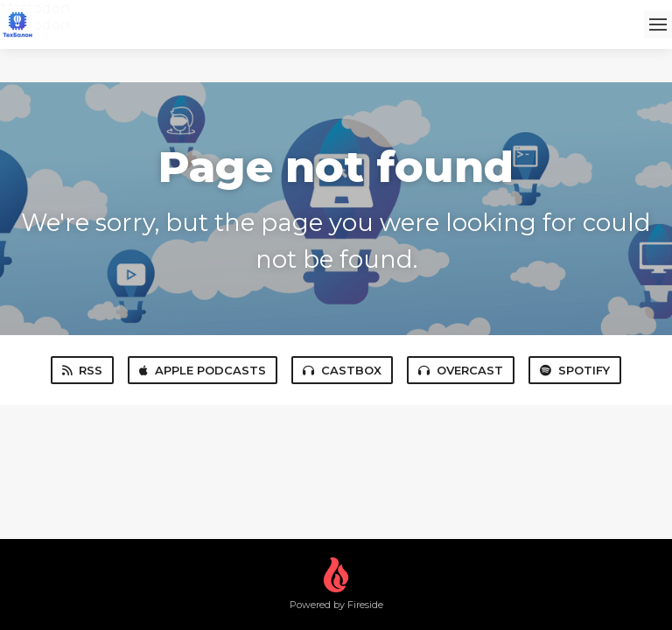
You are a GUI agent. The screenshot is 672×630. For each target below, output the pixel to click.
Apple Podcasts (203, 370)
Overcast (461, 370)
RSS (82, 370)
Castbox (342, 370)
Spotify (575, 370)
